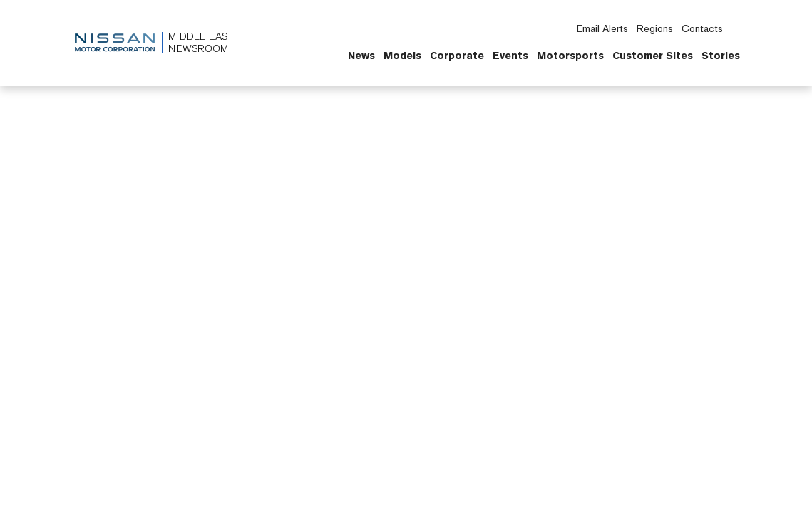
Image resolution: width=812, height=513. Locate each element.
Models (402, 56)
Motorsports (570, 56)
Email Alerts (602, 28)
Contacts (702, 28)
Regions (655, 28)
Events (510, 56)
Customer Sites (653, 56)
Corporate (457, 56)
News (361, 56)
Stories (721, 56)
